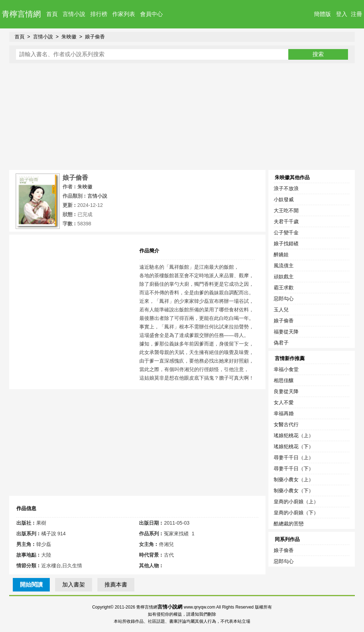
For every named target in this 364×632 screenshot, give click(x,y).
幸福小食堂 (286, 369)
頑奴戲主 (284, 277)
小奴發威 (284, 199)
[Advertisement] (182, 117)
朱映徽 (69, 37)
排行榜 (99, 14)
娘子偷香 (95, 37)
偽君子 (281, 343)
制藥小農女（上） (294, 480)
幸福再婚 (284, 413)
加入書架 (74, 585)
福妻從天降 (286, 332)
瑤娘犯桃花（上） (294, 435)
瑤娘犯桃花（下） (294, 446)
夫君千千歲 (286, 221)
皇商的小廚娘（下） (296, 513)
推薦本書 (116, 585)
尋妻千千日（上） (294, 457)
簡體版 (322, 14)
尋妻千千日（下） (294, 468)
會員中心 (151, 14)
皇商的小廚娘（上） (296, 502)
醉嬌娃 (281, 255)
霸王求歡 (284, 288)
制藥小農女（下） (294, 491)
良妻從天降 (286, 391)
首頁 (52, 14)
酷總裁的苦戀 (289, 524)
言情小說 (74, 14)
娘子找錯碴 (286, 243)
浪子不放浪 (286, 188)
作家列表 (124, 14)
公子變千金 (286, 232)
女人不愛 (284, 402)
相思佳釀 (284, 380)
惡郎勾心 (284, 299)
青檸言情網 (21, 14)
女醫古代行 (286, 424)
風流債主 (284, 266)
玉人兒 (281, 310)
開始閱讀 (31, 585)
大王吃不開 (286, 210)
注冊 (357, 14)
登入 (342, 14)
